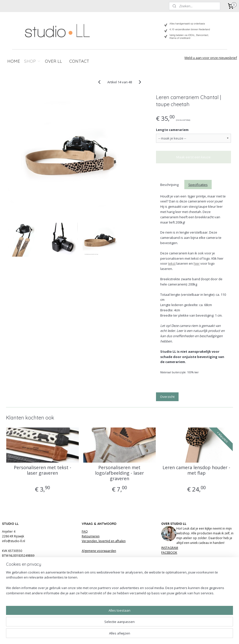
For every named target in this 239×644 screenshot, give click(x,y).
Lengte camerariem (172, 129)
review (125, 572)
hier (197, 263)
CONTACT (79, 61)
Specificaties (198, 184)
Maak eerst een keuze (193, 157)
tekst (172, 263)
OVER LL (53, 61)
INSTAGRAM (170, 548)
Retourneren (91, 536)
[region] (86, 625)
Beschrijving (169, 184)
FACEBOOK (169, 553)
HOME (14, 61)
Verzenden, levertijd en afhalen (104, 541)
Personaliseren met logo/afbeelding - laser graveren (119, 473)
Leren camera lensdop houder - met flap (196, 470)
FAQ (85, 531)
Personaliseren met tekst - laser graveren (43, 470)
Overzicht (167, 396)
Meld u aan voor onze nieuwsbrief (211, 58)
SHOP (32, 61)
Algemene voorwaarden (99, 551)
